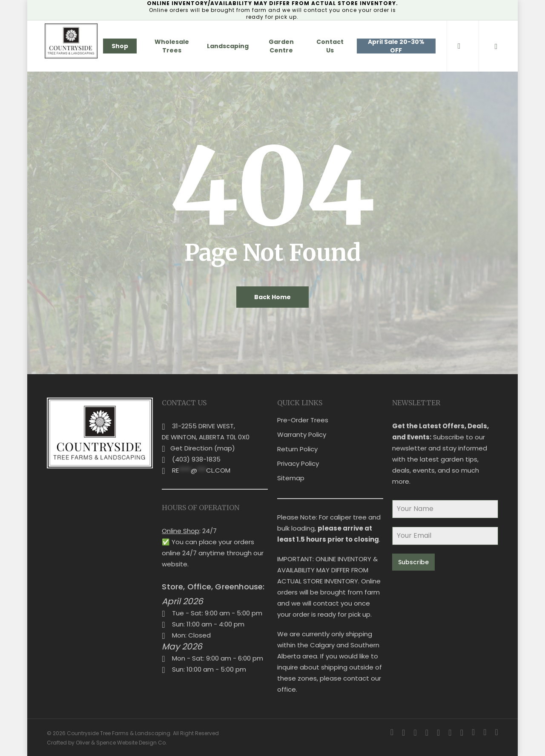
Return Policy (297, 449)
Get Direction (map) (203, 448)
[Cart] (496, 46)
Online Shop (181, 531)
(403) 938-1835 (196, 459)
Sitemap (291, 478)
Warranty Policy (302, 434)
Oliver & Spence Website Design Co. (121, 743)
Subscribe (413, 562)
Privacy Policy (298, 463)
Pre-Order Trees (303, 420)
